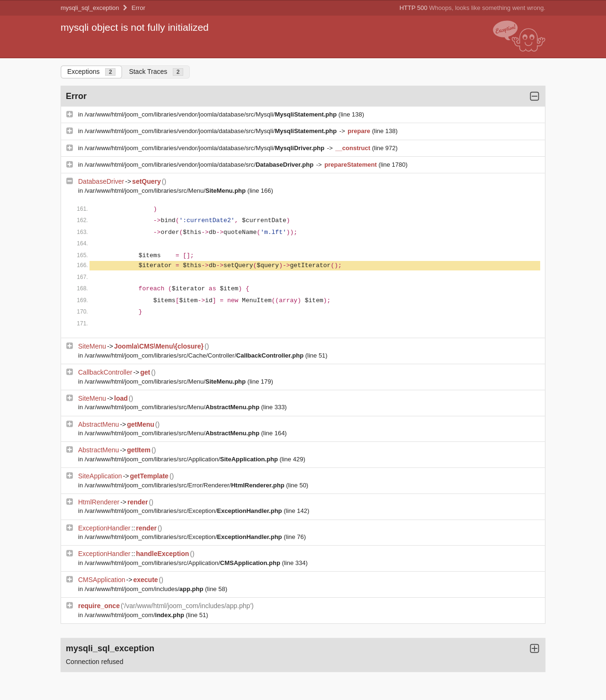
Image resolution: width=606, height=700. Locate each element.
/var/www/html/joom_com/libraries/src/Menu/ (166, 191)
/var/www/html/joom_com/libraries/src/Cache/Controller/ (195, 355)
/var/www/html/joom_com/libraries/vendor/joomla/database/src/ (200, 165)
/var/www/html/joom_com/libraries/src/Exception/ (184, 511)
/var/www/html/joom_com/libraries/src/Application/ (182, 459)
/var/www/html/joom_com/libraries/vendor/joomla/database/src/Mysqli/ (212, 114)
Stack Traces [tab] (156, 72)
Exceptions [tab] (91, 72)
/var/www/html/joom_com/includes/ (145, 589)
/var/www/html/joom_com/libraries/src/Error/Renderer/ (186, 485)
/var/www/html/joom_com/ (135, 615)
